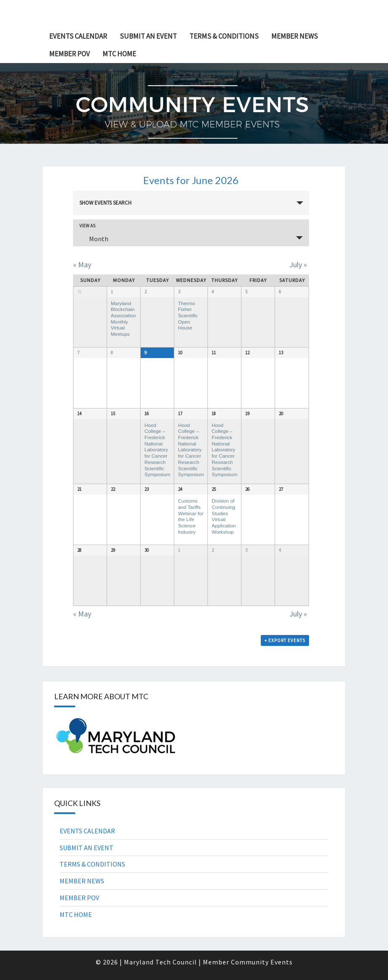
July (298, 265)
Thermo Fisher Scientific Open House (188, 316)
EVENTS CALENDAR (78, 36)
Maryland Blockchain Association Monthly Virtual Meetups (123, 319)
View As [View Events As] (87, 226)
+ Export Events (285, 640)
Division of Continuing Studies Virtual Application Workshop (224, 516)
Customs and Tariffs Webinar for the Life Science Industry (191, 516)
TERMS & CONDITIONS (224, 36)
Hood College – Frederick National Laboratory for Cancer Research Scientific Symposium (157, 450)
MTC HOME (119, 54)
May (82, 265)
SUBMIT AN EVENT (148, 36)
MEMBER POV (69, 54)
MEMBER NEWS (295, 36)
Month (94, 239)
